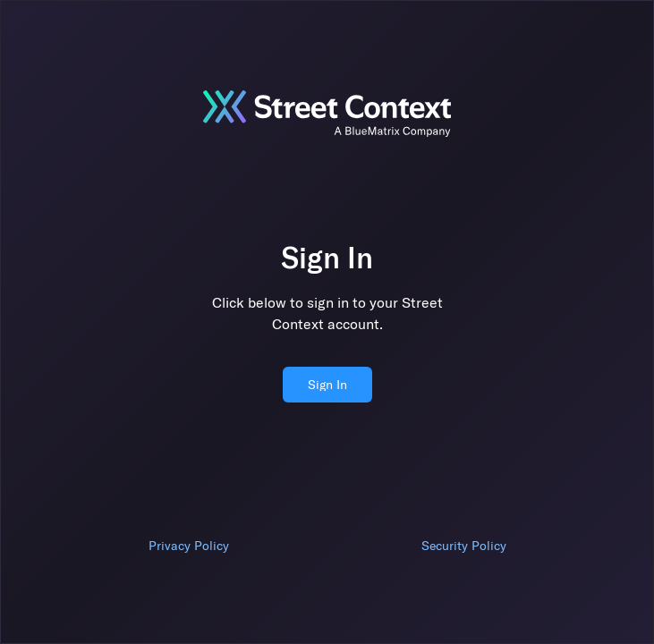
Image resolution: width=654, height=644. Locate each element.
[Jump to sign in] (327, 114)
